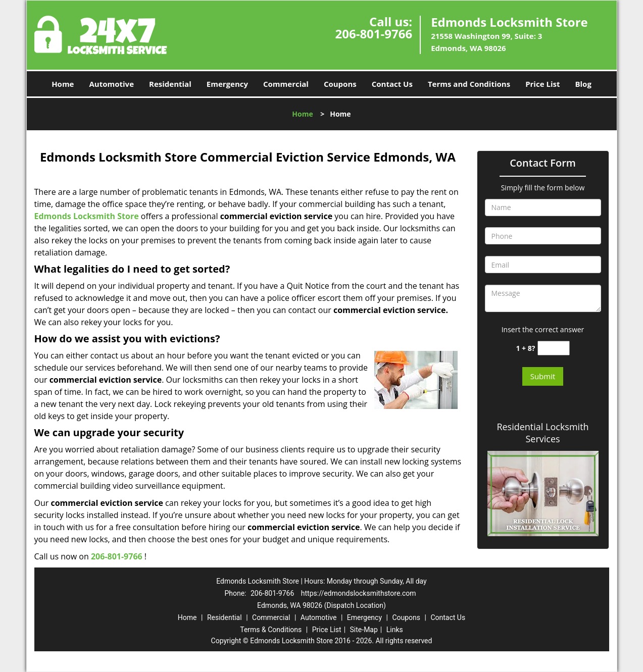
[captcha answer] (554, 348)
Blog (583, 84)
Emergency (227, 84)
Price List (542, 84)
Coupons (340, 84)
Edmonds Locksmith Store (87, 216)
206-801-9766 (374, 34)
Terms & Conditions (271, 630)
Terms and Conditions (469, 84)
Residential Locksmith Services (542, 433)
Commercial (286, 84)
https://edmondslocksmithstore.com (359, 593)
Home (63, 84)
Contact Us (392, 84)
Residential (170, 84)
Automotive (111, 84)
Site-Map (364, 630)
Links (395, 630)
